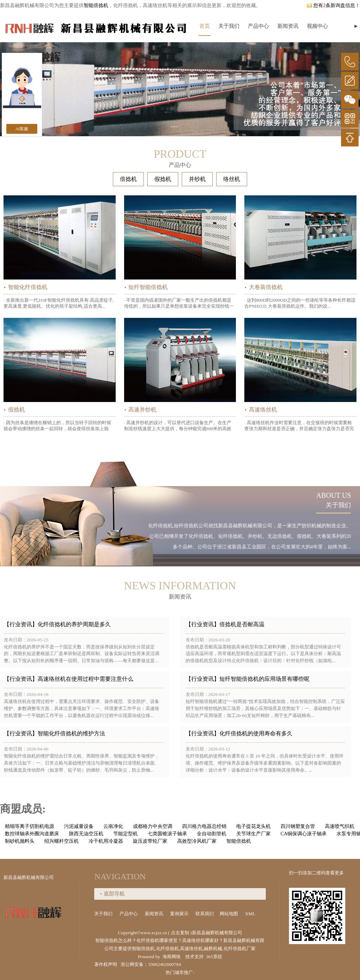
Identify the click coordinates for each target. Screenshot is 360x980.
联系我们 (205, 914)
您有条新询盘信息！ (333, 5)
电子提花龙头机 (253, 826)
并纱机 (197, 179)
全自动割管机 (212, 834)
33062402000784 (164, 964)
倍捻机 (128, 179)
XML (251, 914)
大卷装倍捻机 (266, 287)
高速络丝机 (263, 410)
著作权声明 (106, 964)
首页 (205, 26)
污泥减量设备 (79, 826)
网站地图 (229, 914)
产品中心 (258, 26)
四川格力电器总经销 (204, 826)
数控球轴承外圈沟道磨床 (32, 834)
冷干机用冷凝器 (106, 841)
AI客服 (22, 129)
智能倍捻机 (96, 5)
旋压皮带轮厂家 (150, 841)
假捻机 (163, 179)
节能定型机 (126, 834)
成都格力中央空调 (153, 826)
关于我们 (229, 26)
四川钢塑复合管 (298, 826)
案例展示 (180, 914)
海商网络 (172, 957)
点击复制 (180, 933)
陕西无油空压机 (86, 834)
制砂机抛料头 (20, 841)
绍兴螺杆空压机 (62, 841)
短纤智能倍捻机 (148, 287)
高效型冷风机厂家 (197, 841)
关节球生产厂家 (253, 834)
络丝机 (232, 179)
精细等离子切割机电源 (30, 826)
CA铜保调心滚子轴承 (304, 834)
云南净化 (113, 826)
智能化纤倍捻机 (28, 287)
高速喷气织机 (340, 826)
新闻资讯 (288, 26)
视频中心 (317, 26)
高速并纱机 (142, 410)
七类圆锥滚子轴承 (167, 834)
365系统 (214, 957)
